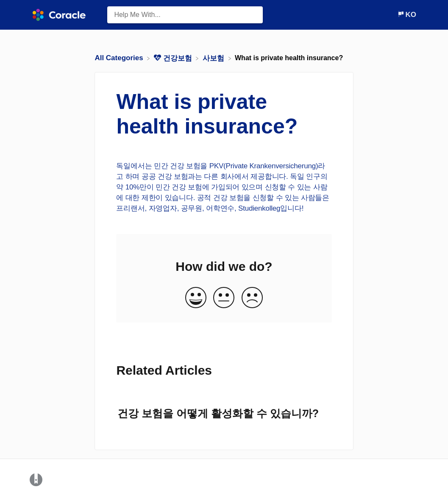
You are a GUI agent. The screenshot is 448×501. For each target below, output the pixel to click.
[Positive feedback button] (196, 298)
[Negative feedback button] (252, 298)
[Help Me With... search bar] (185, 15)
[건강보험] (174, 58)
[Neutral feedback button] (224, 298)
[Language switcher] (407, 15)
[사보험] (214, 58)
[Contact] (391, 15)
